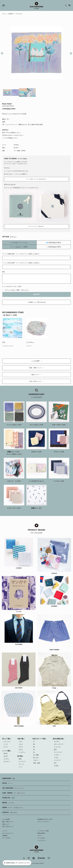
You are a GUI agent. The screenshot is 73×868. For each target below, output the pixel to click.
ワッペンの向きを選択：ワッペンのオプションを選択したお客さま (21, 263)
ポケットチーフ (59, 744)
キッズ (6, 747)
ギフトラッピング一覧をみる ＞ (37, 226)
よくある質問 (36, 361)
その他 (56, 766)
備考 (4, 272)
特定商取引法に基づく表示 (45, 819)
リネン (21, 741)
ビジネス (6, 759)
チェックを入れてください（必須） (12, 286)
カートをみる (41, 838)
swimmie (11, 14)
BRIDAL (8, 803)
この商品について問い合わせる (36, 302)
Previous (2, 53)
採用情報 (5, 836)
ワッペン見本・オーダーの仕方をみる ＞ (37, 179)
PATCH (7, 783)
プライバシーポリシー (44, 822)
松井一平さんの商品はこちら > (11, 133)
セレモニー (7, 761)
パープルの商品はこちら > (10, 138)
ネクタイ (57, 741)
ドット (21, 767)
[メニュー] (2, 5)
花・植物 (36, 755)
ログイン (40, 836)
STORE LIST (9, 798)
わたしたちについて (8, 833)
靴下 (55, 750)
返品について (36, 375)
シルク (21, 744)
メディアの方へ (7, 838)
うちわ (56, 758)
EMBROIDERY (9, 779)
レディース (7, 741)
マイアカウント (42, 840)
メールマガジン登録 (43, 831)
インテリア (57, 760)
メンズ (6, 744)
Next (70, 53)
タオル (21, 750)
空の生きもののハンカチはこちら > (13, 135)
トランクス (57, 747)
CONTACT (10, 813)
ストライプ (22, 761)
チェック (21, 764)
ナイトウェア (58, 752)
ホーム (4, 14)
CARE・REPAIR (14, 793)
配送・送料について (36, 368)
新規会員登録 (41, 833)
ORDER (13, 808)
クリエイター (19, 14)
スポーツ (36, 760)
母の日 (6, 753)
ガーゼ (21, 747)
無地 (20, 759)
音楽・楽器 (37, 763)
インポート (22, 752)
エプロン (57, 755)
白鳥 (4, 342)
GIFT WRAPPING (13, 788)
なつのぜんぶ (30, 342)
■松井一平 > (6, 119)
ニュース (5, 831)
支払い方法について (36, 381)
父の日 (6, 756)
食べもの (36, 758)
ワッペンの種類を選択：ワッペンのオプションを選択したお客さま (21, 254)
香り (55, 763)
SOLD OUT (36, 294)
